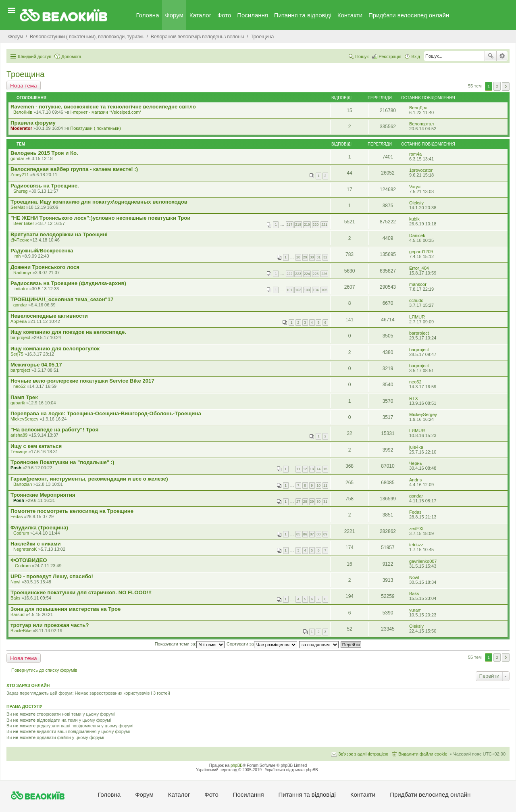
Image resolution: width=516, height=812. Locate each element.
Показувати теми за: (190, 644)
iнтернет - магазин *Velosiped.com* (106, 112)
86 (305, 534)
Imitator (21, 289)
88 (318, 534)
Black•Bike (21, 631)
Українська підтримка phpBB (291, 770)
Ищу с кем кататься (36, 446)
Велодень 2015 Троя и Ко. (44, 153)
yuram (415, 610)
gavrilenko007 (423, 561)
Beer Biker (24, 223)
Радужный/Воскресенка (42, 251)
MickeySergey (24, 419)
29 (305, 257)
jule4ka (416, 447)
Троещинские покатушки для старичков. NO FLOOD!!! (81, 592)
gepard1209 (421, 252)
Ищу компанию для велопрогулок (55, 349)
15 (325, 469)
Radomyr (22, 273)
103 (307, 290)
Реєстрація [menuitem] (390, 56)
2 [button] (497, 86)
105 (324, 290)
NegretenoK (25, 549)
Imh (17, 256)
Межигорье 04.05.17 (36, 365)
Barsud (18, 614)
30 (312, 257)
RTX (414, 398)
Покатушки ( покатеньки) (96, 128)
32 (325, 257)
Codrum (21, 533)
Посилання (253, 15)
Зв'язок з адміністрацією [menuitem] (363, 754)
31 (318, 257)
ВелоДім (418, 108)
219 (307, 225)
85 (298, 534)
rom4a (415, 154)
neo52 (20, 386)
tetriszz (416, 545)
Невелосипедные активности (49, 316)
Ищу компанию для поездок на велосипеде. (68, 332)
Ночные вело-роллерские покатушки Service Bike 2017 (82, 381)
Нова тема (24, 85)
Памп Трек (24, 397)
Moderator (21, 128)
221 (324, 225)
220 (316, 225)
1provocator (421, 170)
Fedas (17, 516)
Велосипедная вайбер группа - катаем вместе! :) (74, 169)
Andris (415, 480)
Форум (174, 15)
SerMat (18, 207)
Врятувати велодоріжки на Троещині (59, 234)
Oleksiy (416, 203)
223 (298, 274)
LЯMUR (417, 317)
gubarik (18, 403)
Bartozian (23, 484)
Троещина (25, 74)
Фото (224, 15)
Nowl (15, 582)
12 (305, 469)
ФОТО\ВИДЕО (29, 560)
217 (290, 225)
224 (307, 274)
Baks (15, 598)
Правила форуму (33, 123)
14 (318, 469)
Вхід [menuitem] (416, 56)
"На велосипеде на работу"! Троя (54, 430)
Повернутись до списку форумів (44, 670)
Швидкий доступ (34, 56)
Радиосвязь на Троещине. (45, 186)
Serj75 (17, 354)
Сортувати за (262, 644)
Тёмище (19, 452)
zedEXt (416, 529)
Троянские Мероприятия (43, 495)
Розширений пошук (502, 56)
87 (312, 534)
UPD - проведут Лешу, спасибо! (52, 576)
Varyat (415, 187)
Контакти (350, 15)
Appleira (19, 321)
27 (298, 502)
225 (316, 274)
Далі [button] (506, 86)
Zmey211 (20, 175)
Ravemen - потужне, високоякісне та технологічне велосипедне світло (103, 107)
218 (298, 225)
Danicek (417, 235)
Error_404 (419, 268)
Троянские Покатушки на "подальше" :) (62, 462)
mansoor (418, 284)
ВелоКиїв (23, 112)
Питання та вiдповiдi (303, 15)
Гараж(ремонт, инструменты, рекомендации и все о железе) (89, 479)
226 (324, 274)
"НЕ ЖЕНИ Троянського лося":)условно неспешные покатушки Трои (100, 218)
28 (298, 257)
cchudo (416, 300)
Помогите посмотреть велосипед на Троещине (72, 511)
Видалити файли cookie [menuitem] (423, 754)
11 (298, 469)
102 (298, 290)
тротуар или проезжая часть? (50, 625)
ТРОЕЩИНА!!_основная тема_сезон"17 (62, 299)
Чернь (415, 463)
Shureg (20, 191)
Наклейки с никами (36, 544)
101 (290, 290)
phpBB (237, 765)
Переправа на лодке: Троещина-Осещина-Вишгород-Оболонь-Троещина (106, 413)
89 (325, 534)
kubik (414, 219)
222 (290, 274)
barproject (20, 337)
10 (318, 485)
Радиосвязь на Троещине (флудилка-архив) (68, 283)
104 (316, 290)
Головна (148, 15)
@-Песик (20, 240)
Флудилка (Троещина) (39, 528)
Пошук (491, 56)
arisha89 (19, 435)
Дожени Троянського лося (45, 267)
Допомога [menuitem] (71, 56)
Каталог (201, 15)
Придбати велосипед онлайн (409, 15)
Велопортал (421, 124)
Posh (16, 468)
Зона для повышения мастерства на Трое (66, 609)
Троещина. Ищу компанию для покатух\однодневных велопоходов (99, 202)
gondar (17, 158)
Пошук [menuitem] (362, 56)
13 (312, 469)
